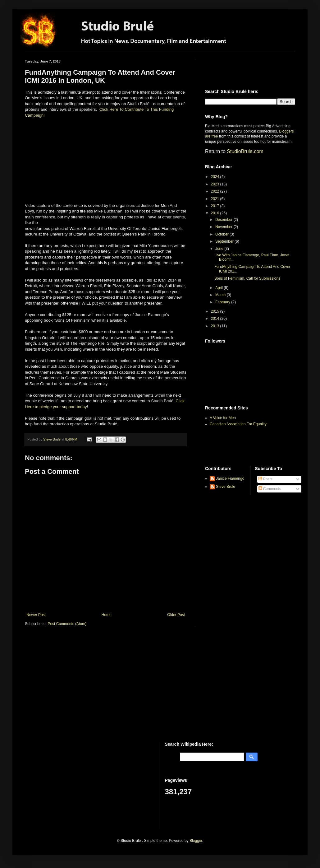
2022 (216, 191)
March (221, 295)
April (219, 288)
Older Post (176, 615)
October (222, 234)
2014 (216, 319)
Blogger (196, 841)
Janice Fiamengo (230, 478)
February (223, 302)
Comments (270, 489)
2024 (216, 177)
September (225, 241)
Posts (265, 479)
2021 (216, 199)
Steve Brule (226, 487)
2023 (216, 184)
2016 (216, 213)
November (224, 227)
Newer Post (36, 615)
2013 (216, 326)
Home (107, 615)
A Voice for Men (223, 418)
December (224, 220)
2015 (216, 311)
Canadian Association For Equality (238, 424)
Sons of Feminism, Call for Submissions (247, 278)
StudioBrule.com (245, 151)
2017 (216, 206)
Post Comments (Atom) (67, 624)
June (220, 249)
